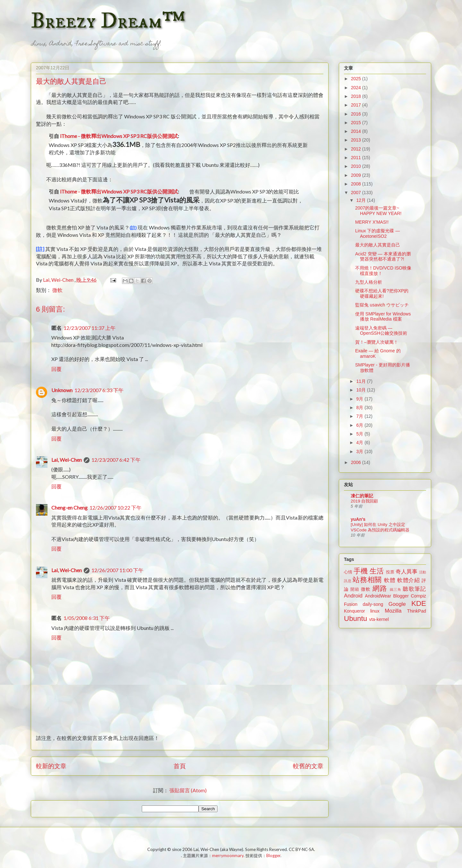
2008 (357, 184)
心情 (348, 572)
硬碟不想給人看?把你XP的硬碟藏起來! (382, 293)
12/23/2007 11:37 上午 (90, 328)
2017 (357, 105)
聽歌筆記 (414, 589)
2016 (357, 114)
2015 (357, 123)
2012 (357, 149)
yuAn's (358, 519)
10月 (361, 390)
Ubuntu (355, 619)
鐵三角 (396, 589)
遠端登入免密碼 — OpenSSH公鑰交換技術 (381, 331)
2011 (357, 158)
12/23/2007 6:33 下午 (99, 390)
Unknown (62, 390)
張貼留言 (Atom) (188, 790)
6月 (360, 425)
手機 (361, 571)
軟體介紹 (409, 580)
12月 (361, 200)
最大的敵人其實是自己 (378, 245)
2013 (357, 140)
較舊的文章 (308, 766)
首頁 (180, 766)
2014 (357, 131)
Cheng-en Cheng (69, 507)
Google (397, 604)
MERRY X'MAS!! (372, 222)
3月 (360, 451)
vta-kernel (379, 619)
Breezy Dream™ (108, 21)
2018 (357, 96)
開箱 (355, 589)
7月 (360, 416)
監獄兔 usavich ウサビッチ (382, 305)
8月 (360, 408)
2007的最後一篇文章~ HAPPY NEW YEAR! (378, 211)
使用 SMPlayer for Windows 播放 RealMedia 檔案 (383, 317)
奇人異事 (406, 572)
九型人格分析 (369, 282)
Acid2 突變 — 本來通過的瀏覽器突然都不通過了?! (383, 257)
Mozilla (393, 611)
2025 (357, 79)
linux (375, 611)
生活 (377, 571)
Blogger (401, 596)
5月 (360, 434)
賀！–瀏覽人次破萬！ (377, 342)
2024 (357, 88)
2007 (357, 193)
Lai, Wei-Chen (67, 460)
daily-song (373, 604)
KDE (419, 603)
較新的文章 (51, 766)
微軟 (57, 290)
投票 (390, 572)
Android (353, 596)
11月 (361, 381)
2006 (357, 462)
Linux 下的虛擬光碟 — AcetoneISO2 (377, 233)
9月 (360, 399)
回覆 (56, 369)
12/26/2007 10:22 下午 (116, 507)
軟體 (390, 580)
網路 (380, 588)
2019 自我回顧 (364, 501)
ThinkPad (417, 611)
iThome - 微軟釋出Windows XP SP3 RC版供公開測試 (119, 136)
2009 (357, 175)
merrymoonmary (228, 855)
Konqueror (354, 611)
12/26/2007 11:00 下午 (117, 570)
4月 (360, 443)
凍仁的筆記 (362, 496)
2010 (357, 166)
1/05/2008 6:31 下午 (87, 618)
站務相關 (367, 580)
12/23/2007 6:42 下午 (116, 460)
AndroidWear (378, 596)
